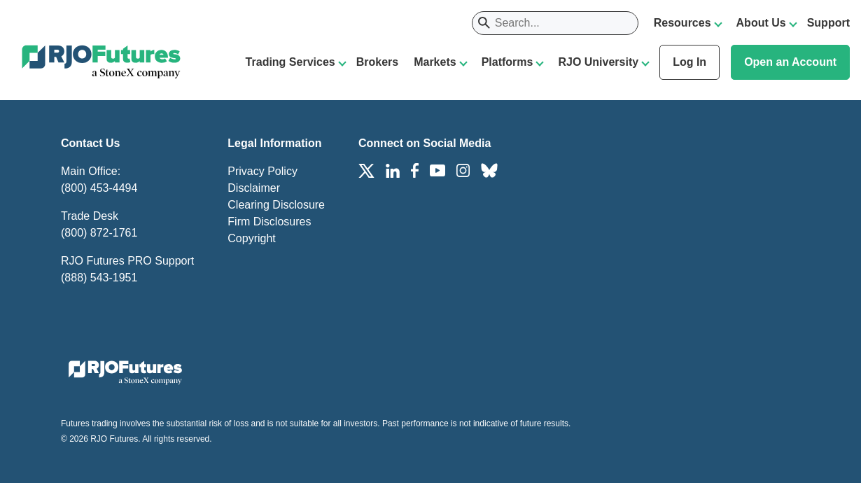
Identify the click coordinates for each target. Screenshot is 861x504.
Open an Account (790, 62)
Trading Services (290, 62)
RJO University (598, 62)
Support (828, 23)
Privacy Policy (262, 171)
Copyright (251, 238)
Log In (689, 62)
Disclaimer (254, 188)
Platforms (507, 62)
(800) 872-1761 (99, 233)
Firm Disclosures (269, 222)
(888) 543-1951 (99, 278)
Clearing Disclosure (276, 205)
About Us (761, 23)
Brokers (377, 62)
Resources (682, 23)
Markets (435, 62)
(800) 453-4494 (99, 188)
